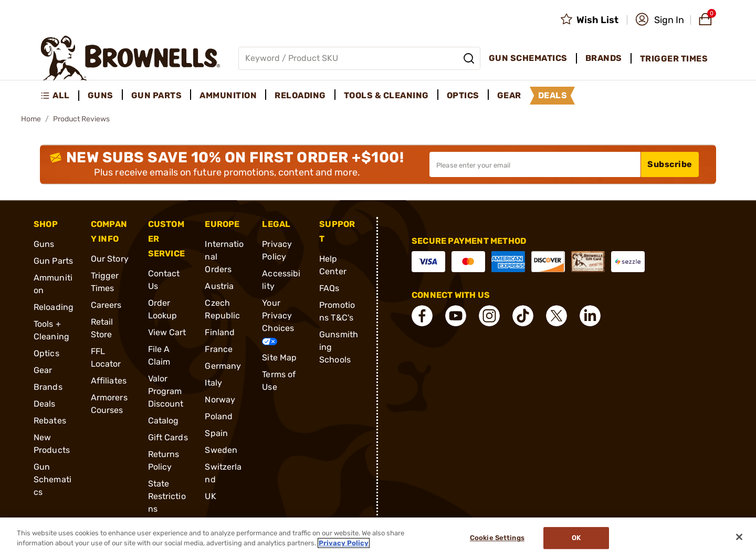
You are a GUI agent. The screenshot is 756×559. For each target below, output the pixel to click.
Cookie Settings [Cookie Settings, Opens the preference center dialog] (497, 538)
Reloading (54, 307)
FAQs (329, 288)
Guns (44, 244)
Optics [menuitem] (463, 95)
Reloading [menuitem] (300, 95)
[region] (378, 538)
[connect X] (556, 316)
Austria (219, 286)
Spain (216, 433)
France (219, 349)
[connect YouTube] (456, 316)
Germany (223, 366)
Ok (576, 538)
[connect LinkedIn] (590, 316)
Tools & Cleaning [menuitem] (386, 95)
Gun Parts (53, 261)
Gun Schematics (52, 479)
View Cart (167, 332)
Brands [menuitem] (604, 58)
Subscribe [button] (670, 164)
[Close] (739, 537)
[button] (660, 20)
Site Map (279, 358)
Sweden (221, 450)
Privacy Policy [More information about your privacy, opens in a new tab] (344, 543)
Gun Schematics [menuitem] (528, 58)
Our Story (110, 259)
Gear (43, 370)
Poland (219, 416)
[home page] (130, 58)
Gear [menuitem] (509, 95)
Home (31, 119)
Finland (220, 332)
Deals (45, 404)
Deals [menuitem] (553, 95)
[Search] (469, 58)
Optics (46, 353)
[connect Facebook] (422, 316)
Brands (48, 387)
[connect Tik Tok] (523, 316)
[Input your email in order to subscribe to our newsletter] (535, 164)
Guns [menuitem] (101, 95)
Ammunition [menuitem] (228, 95)
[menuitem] (60, 96)
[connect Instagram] (489, 316)
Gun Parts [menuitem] (157, 95)
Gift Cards (168, 437)
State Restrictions (167, 496)
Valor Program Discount (166, 391)
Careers (106, 305)
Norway (220, 400)
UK (210, 496)
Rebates (50, 421)
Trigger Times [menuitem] (674, 59)
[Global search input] (359, 58)
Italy (213, 383)
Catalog (164, 421)
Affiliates (109, 381)
